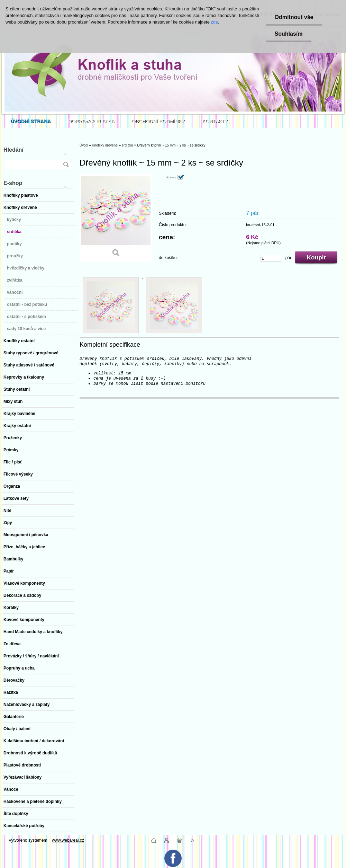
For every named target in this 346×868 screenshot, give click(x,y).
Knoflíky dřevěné (105, 145)
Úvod (84, 145)
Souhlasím (288, 34)
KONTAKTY (215, 121)
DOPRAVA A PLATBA (91, 121)
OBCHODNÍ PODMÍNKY (158, 121)
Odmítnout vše (294, 17)
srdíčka (127, 145)
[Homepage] (31, 121)
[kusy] (271, 258)
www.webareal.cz (68, 840)
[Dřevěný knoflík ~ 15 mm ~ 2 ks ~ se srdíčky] (116, 218)
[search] (66, 164)
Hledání (13, 150)
